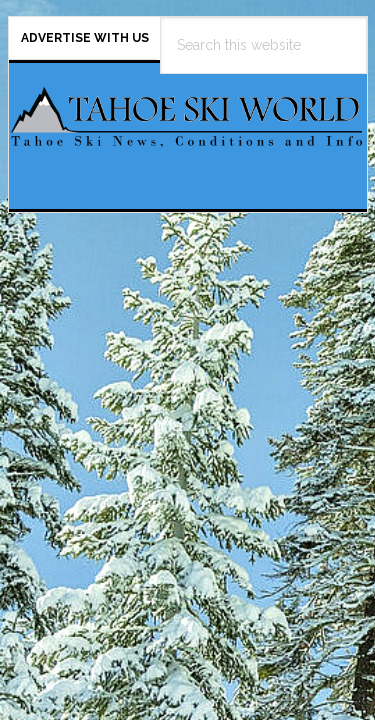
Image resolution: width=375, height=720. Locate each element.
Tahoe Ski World (188, 128)
